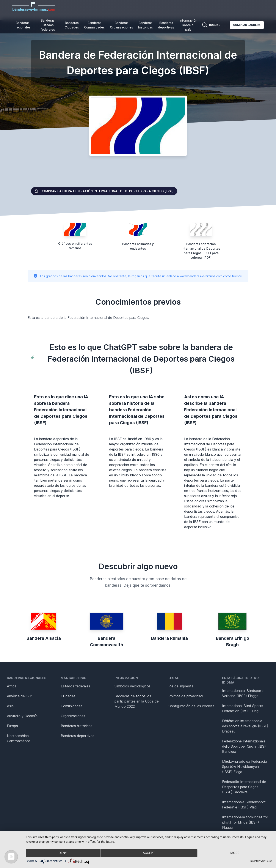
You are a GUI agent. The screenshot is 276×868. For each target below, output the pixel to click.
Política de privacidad (186, 696)
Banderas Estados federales (48, 25)
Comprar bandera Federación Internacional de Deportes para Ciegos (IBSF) (104, 191)
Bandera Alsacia (44, 638)
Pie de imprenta (181, 686)
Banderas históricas (146, 25)
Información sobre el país (188, 25)
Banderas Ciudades (72, 25)
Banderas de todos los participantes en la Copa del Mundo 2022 (137, 701)
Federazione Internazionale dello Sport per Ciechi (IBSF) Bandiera (245, 746)
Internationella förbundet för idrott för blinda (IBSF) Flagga (245, 822)
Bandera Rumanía (169, 638)
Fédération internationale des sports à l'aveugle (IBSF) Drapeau (245, 726)
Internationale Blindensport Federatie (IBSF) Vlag (244, 805)
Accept (149, 853)
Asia (10, 706)
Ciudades (68, 696)
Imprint (253, 861)
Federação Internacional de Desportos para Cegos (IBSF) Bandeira (244, 787)
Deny (63, 853)
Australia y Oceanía (22, 716)
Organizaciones (73, 716)
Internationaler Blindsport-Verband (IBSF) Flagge (243, 693)
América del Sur (19, 696)
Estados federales (75, 686)
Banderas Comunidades (94, 25)
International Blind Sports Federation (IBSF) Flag (243, 708)
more (235, 853)
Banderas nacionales (23, 25)
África (12, 686)
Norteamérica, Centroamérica (19, 738)
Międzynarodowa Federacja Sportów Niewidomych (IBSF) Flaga (244, 767)
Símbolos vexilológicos (133, 686)
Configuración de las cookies (191, 706)
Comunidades (72, 706)
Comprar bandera (247, 25)
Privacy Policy (265, 861)
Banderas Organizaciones (122, 25)
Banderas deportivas (166, 25)
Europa (12, 726)
